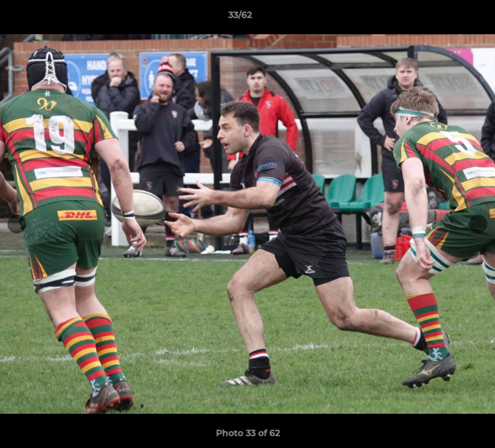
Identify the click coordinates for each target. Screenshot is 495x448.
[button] (443, 18)
